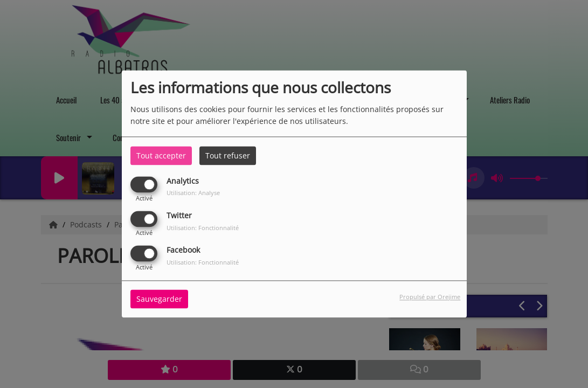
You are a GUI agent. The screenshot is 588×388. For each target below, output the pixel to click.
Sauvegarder (159, 299)
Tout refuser (228, 155)
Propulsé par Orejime (430, 297)
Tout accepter (161, 155)
